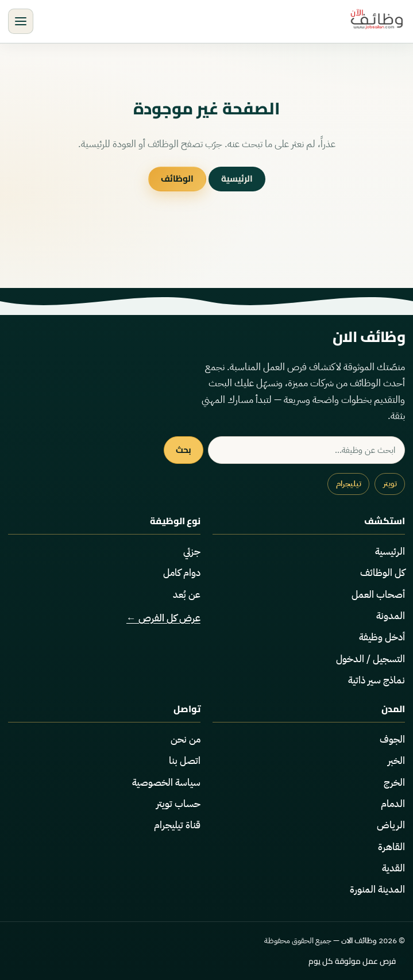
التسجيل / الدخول (370, 659)
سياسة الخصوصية (166, 783)
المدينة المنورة (377, 889)
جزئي (192, 552)
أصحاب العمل (378, 595)
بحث (184, 450)
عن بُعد (187, 595)
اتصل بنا (185, 761)
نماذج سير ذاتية (377, 680)
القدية (393, 868)
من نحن (186, 739)
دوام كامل (182, 573)
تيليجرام (349, 484)
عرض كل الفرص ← (163, 618)
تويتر (390, 484)
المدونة (391, 616)
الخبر (396, 761)
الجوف (392, 739)
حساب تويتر (178, 804)
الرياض (391, 825)
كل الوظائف (383, 573)
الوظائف (177, 178)
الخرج (394, 783)
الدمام (393, 804)
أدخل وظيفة (382, 637)
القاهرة (391, 847)
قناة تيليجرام (177, 825)
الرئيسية (237, 178)
